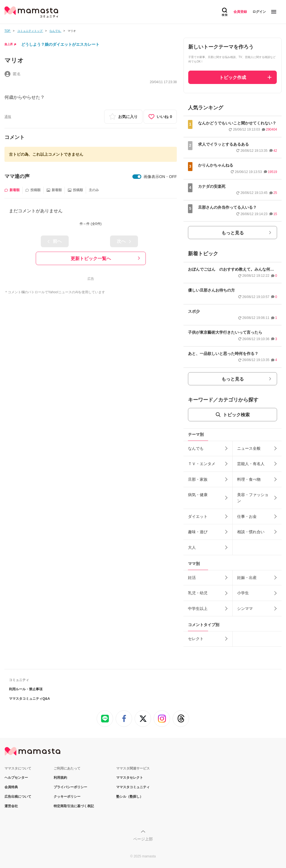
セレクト (196, 639)
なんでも (196, 448)
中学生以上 (198, 609)
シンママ (245, 609)
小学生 (243, 593)
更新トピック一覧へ (91, 259)
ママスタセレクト (130, 778)
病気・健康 (198, 495)
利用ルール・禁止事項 (26, 689)
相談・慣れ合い (251, 532)
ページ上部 (143, 839)
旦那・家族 (198, 479)
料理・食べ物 (249, 479)
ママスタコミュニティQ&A (29, 699)
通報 (8, 117)
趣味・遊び (198, 532)
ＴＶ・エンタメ (202, 464)
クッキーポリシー (67, 797)
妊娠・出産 (247, 578)
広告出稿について (18, 797)
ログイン (259, 12)
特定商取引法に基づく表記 (74, 806)
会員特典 (11, 787)
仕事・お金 (247, 516)
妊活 (192, 578)
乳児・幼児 (198, 593)
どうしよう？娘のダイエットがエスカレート (60, 44)
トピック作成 (233, 77)
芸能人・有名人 (251, 464)
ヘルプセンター (16, 778)
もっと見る (233, 233)
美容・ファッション (253, 498)
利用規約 (60, 778)
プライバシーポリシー (70, 787)
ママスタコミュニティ (133, 787)
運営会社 (11, 806)
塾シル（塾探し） (130, 797)
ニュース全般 (249, 448)
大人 (192, 547)
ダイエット (198, 516)
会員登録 (240, 12)
